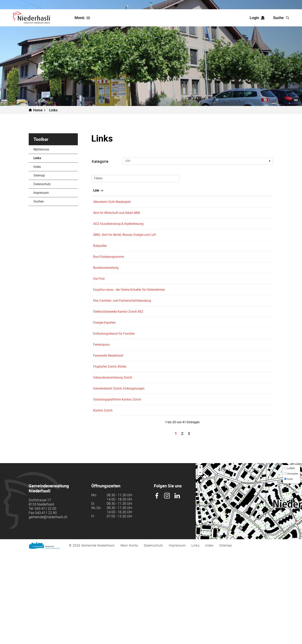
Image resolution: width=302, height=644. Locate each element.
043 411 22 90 (46, 605)
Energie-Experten (106, 378)
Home (38, 110)
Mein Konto (129, 638)
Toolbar (41, 139)
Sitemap (39, 175)
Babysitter (102, 259)
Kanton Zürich (105, 498)
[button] (55, 110)
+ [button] (200, 560)
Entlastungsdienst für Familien (116, 394)
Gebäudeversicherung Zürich (115, 451)
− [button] (200, 565)
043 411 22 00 (45, 601)
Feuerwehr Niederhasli (110, 425)
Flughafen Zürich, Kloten (112, 436)
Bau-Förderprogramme (110, 280)
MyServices (41, 149)
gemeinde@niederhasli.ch (48, 609)
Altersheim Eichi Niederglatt (114, 202)
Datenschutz (42, 184)
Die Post (101, 311)
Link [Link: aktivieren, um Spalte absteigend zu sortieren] (96, 190)
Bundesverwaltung (108, 295)
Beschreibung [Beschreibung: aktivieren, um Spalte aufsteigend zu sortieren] (156, 190)
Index (37, 167)
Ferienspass (103, 409)
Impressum (41, 193)
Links (46, 158)
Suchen (39, 201)
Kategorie (100, 161)
